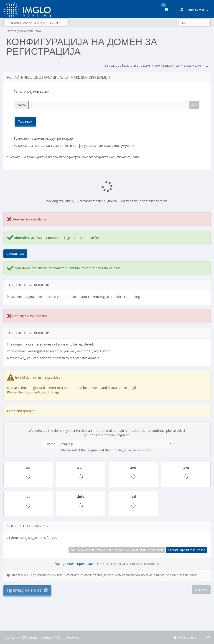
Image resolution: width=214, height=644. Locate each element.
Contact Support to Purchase (187, 550)
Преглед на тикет (27, 590)
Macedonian (185, 637)
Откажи (201, 589)
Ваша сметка (197, 10)
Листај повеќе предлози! (74, 564)
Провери (25, 121)
